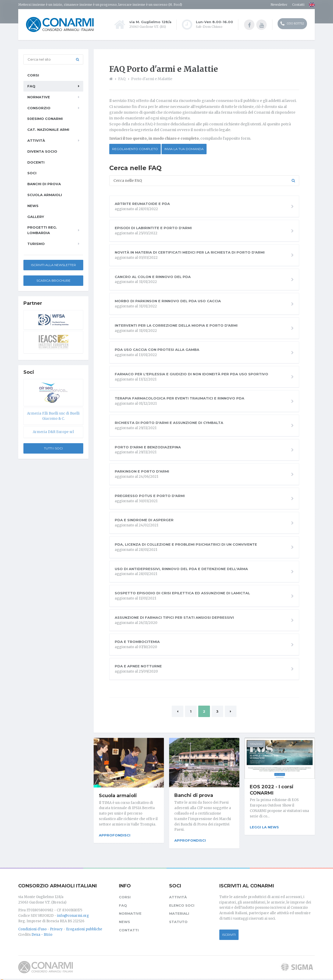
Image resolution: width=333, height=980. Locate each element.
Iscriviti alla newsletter (53, 265)
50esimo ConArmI (45, 118)
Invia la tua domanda (184, 149)
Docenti (36, 162)
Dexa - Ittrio (42, 930)
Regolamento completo (135, 149)
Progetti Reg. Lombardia (42, 230)
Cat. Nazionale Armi (48, 129)
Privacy (56, 925)
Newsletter (279, 5)
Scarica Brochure (53, 280)
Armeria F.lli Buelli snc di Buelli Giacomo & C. (53, 416)
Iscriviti (229, 930)
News (33, 205)
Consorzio (39, 108)
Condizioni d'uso (32, 925)
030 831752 (292, 24)
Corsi (33, 75)
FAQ (31, 86)
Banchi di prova (194, 795)
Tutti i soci (53, 448)
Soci (32, 173)
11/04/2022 (256, 744)
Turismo (36, 243)
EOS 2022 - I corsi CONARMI (272, 790)
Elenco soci (182, 901)
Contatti (298, 5)
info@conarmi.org (73, 911)
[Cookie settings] (2, 977)
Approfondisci (115, 835)
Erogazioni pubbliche (84, 925)
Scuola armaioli (118, 795)
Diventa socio (42, 151)
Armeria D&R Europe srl (53, 432)
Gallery (36, 216)
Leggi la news (264, 827)
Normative (39, 97)
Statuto (178, 918)
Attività (36, 140)
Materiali (179, 910)
